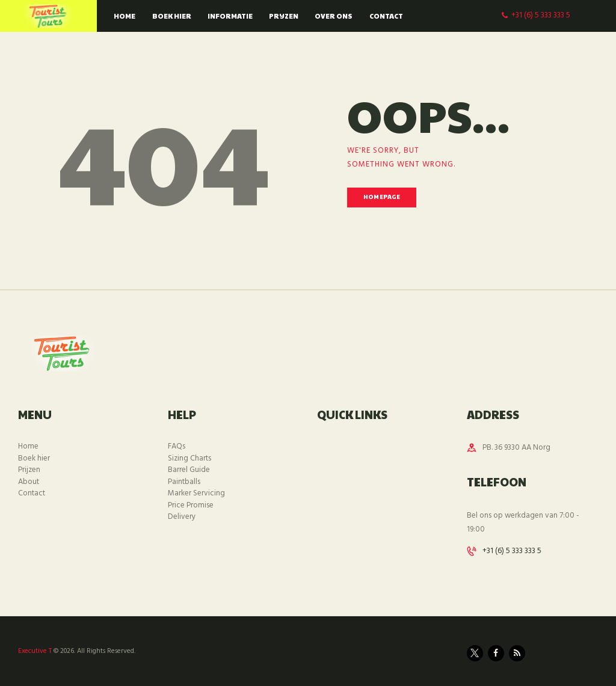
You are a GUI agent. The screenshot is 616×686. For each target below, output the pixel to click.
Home (28, 446)
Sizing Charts (189, 458)
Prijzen (29, 470)
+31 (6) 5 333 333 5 (512, 551)
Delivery (182, 517)
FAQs (177, 446)
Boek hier (34, 458)
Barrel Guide (189, 470)
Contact (32, 493)
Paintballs (184, 482)
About (29, 482)
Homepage (382, 197)
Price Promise (191, 505)
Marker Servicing (196, 493)
